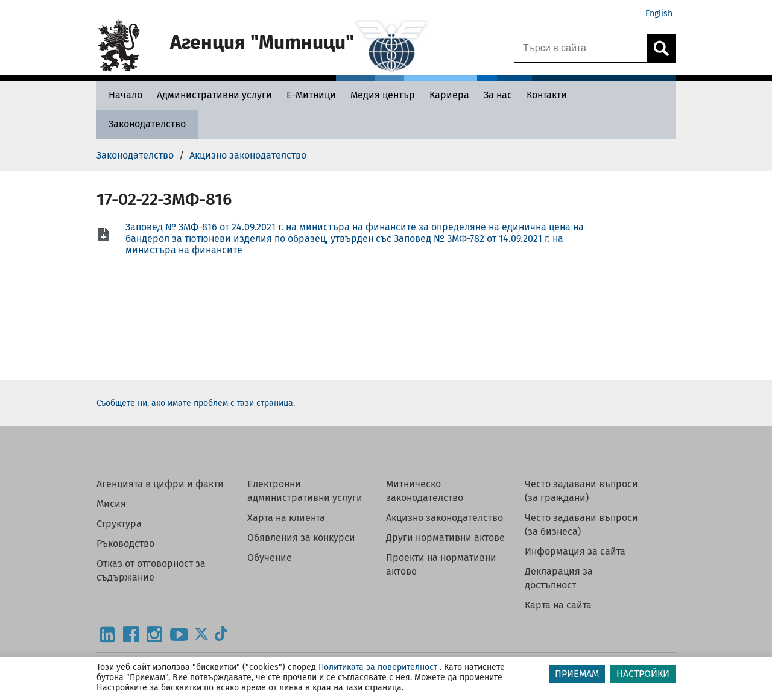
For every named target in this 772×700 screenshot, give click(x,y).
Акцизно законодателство (445, 518)
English (659, 14)
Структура (119, 524)
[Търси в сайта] (581, 48)
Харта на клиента (286, 518)
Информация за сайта (575, 551)
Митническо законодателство (425, 491)
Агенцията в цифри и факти (160, 484)
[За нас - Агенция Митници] (498, 95)
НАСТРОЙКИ (643, 674)
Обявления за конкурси (301, 538)
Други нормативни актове (445, 538)
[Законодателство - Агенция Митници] (147, 124)
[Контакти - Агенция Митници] (547, 95)
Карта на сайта (558, 605)
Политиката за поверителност (378, 667)
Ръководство (125, 544)
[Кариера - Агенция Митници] (449, 95)
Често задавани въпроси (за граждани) (581, 491)
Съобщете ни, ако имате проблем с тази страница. (196, 403)
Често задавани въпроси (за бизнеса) (581, 525)
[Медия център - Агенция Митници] (383, 95)
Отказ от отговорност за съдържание (151, 570)
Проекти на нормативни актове (441, 564)
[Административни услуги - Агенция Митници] (214, 95)
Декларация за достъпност (559, 578)
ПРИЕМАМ (577, 674)
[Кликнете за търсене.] (661, 48)
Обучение (270, 557)
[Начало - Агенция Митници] (122, 95)
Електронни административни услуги (305, 491)
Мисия (111, 504)
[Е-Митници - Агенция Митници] (311, 95)
